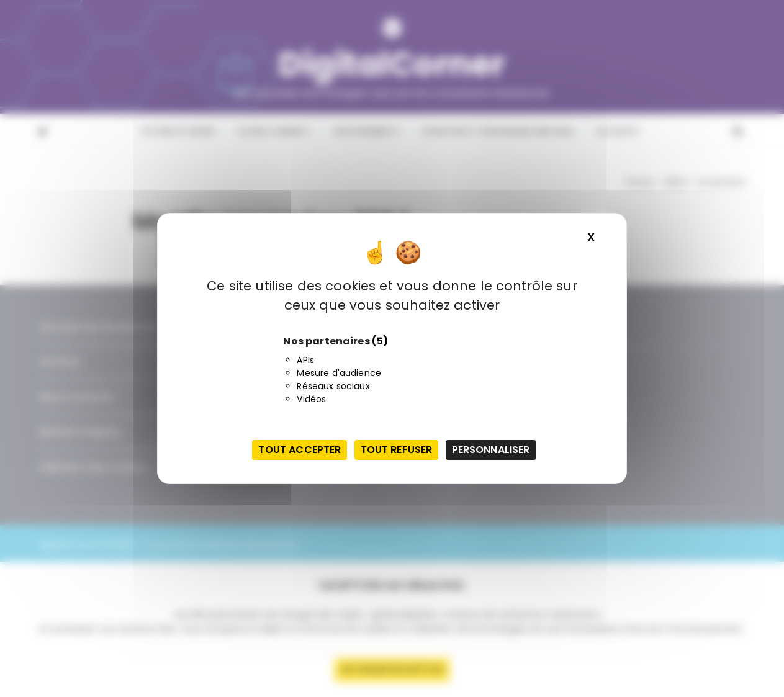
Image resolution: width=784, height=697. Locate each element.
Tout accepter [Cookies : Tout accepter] (300, 450)
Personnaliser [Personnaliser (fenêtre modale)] (491, 450)
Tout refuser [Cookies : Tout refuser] (397, 450)
